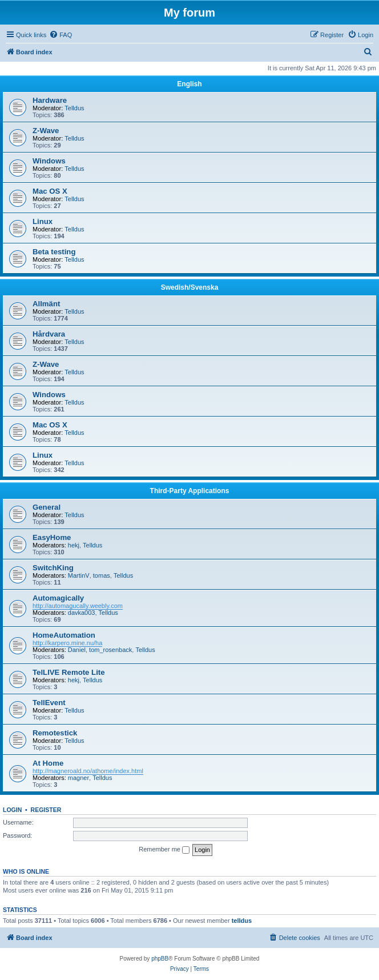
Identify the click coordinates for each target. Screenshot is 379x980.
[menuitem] (61, 35)
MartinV (79, 575)
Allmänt (46, 304)
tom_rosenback (110, 650)
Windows (49, 161)
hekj (74, 545)
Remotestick (55, 733)
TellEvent (49, 703)
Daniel (77, 650)
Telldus (74, 108)
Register (46, 810)
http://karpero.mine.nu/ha (67, 643)
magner (78, 778)
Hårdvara (49, 334)
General (47, 507)
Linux (43, 221)
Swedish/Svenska (190, 287)
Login (12, 810)
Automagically (58, 598)
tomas (102, 575)
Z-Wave (46, 131)
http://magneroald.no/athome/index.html (88, 771)
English (189, 84)
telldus (242, 921)
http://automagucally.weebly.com (78, 606)
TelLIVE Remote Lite (69, 672)
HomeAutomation (64, 635)
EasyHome (52, 537)
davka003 (82, 613)
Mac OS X (50, 191)
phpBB (160, 959)
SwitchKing (53, 568)
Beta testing (54, 252)
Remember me (164, 850)
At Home (48, 763)
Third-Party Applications (190, 491)
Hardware (50, 100)
